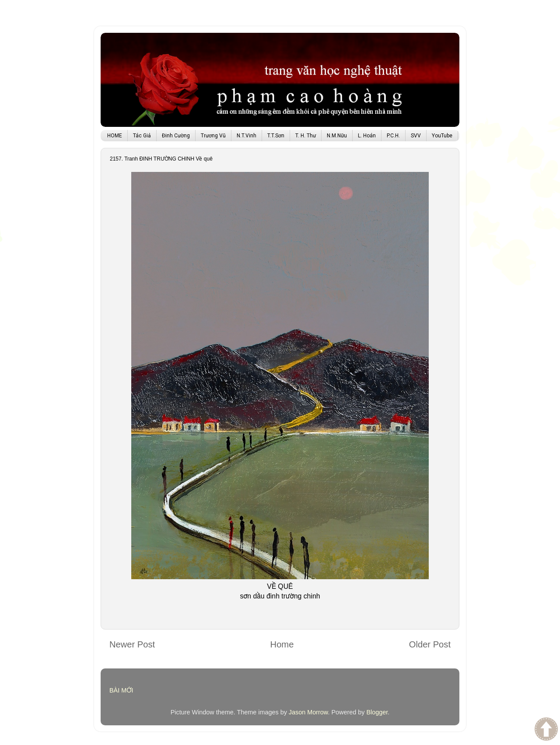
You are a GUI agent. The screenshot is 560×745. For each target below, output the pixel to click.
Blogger (377, 712)
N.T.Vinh (247, 136)
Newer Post (132, 644)
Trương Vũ (213, 136)
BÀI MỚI (121, 690)
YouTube (442, 136)
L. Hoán (367, 136)
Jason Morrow (308, 712)
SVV (416, 136)
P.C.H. (393, 136)
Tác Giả (142, 136)
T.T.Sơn (276, 136)
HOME (115, 136)
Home (282, 644)
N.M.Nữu (337, 136)
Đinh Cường (176, 136)
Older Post (430, 644)
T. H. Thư (306, 136)
